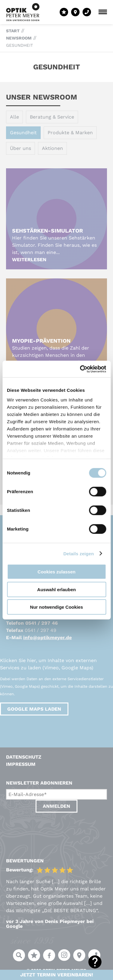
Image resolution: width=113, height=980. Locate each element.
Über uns (20, 148)
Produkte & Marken (70, 133)
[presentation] (52, 829)
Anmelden (56, 806)
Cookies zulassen (57, 572)
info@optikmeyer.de (47, 637)
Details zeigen (78, 553)
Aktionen (52, 148)
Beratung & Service (52, 117)
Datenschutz (24, 757)
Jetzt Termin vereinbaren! (57, 975)
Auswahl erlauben (56, 589)
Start (13, 31)
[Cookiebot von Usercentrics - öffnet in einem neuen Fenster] (80, 369)
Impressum (21, 764)
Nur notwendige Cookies (57, 607)
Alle (14, 117)
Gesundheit (19, 45)
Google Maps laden (34, 709)
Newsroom (19, 38)
